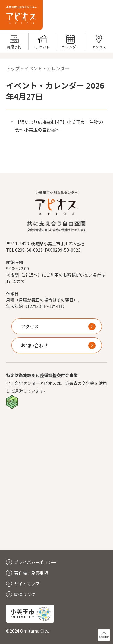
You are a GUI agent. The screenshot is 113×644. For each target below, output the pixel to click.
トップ (13, 68)
